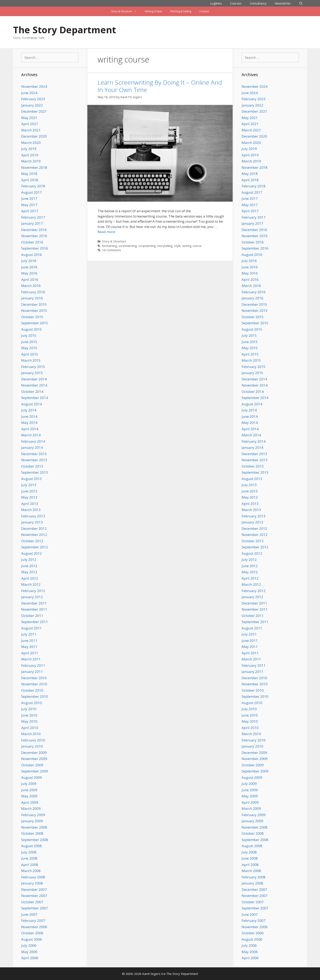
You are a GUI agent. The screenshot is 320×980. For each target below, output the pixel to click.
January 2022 (32, 105)
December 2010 (34, 678)
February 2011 (33, 665)
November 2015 (34, 311)
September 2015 (35, 323)
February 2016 (33, 292)
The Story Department (64, 30)
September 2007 (35, 908)
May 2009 (29, 796)
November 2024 (34, 86)
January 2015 (32, 373)
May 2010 (29, 721)
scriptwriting (147, 246)
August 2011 (32, 628)
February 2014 (33, 441)
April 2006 (30, 958)
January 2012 (32, 597)
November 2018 (34, 167)
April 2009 (30, 802)
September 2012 (35, 547)
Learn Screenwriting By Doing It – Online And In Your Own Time (160, 86)
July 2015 (29, 335)
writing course (192, 246)
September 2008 (35, 840)
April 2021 (30, 124)
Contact (204, 11)
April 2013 (30, 504)
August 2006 (32, 939)
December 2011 (34, 603)
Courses (236, 3)
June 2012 (29, 566)
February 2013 (33, 516)
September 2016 (35, 248)
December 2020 (34, 136)
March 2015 (31, 360)
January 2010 (32, 746)
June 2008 (29, 858)
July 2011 (29, 634)
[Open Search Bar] (301, 3)
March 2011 (31, 659)
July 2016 (29, 261)
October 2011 (32, 616)
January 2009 (32, 821)
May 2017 (29, 205)
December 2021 (34, 111)
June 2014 (29, 416)
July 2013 (29, 485)
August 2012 (32, 553)
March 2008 (31, 871)
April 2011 (30, 653)
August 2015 (32, 329)
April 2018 (30, 180)
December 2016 (34, 230)
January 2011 (32, 672)
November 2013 (34, 460)
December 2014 (34, 379)
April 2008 (30, 865)
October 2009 (32, 765)
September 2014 (35, 398)
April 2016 (30, 279)
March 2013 (31, 510)
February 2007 (33, 921)
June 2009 (29, 790)
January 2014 (32, 447)
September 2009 (35, 771)
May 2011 (29, 647)
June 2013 (29, 491)
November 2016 (34, 236)
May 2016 (29, 273)
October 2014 (32, 392)
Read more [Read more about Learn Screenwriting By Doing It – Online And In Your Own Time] (106, 232)
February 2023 (33, 99)
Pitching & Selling (181, 11)
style (177, 246)
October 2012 (32, 541)
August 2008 (32, 846)
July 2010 (29, 709)
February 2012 (33, 591)
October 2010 (32, 690)
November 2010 (34, 684)
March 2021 (31, 130)
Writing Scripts (153, 11)
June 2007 (29, 914)
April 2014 (30, 429)
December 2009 (34, 753)
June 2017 (29, 198)
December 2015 (34, 304)
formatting (109, 246)
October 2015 (32, 317)
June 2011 (29, 641)
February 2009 (33, 815)
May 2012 (29, 572)
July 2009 (29, 784)
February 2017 (33, 217)
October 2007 (32, 902)
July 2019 (29, 149)
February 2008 (33, 877)
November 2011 (34, 609)
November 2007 (34, 896)
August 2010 (32, 703)
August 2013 (32, 479)
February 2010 (33, 740)
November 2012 (34, 535)
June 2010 (29, 715)
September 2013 (35, 472)
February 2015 (33, 367)
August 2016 (32, 255)
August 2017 (32, 192)
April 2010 (30, 728)
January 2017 (32, 223)
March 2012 (31, 584)
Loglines (216, 3)
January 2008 (32, 883)
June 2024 (29, 93)
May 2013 (29, 497)
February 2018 (33, 186)
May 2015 (29, 348)
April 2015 (30, 354)
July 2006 (29, 945)
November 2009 (34, 759)
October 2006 (32, 933)
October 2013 (32, 466)
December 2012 (34, 528)
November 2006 (34, 927)
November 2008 (34, 827)
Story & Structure (126, 11)
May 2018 (29, 174)
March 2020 (31, 143)
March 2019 (31, 161)
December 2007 (34, 889)
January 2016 (32, 298)
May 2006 (29, 952)
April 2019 (30, 155)
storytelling (165, 246)
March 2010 (31, 734)
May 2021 (29, 118)
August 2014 (32, 404)
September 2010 (35, 696)
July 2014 (29, 410)
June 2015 (29, 342)
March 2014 (31, 435)
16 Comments (112, 250)
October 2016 (32, 242)
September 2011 (35, 622)
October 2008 (32, 833)
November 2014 (34, 385)
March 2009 (31, 808)
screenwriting (128, 246)
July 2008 (29, 852)
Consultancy (258, 3)
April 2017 (30, 211)
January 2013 (32, 522)
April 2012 (30, 578)
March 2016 (31, 286)
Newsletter (283, 3)
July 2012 (29, 559)
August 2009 (32, 777)
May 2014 (29, 423)
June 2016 (29, 267)
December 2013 (34, 454)
